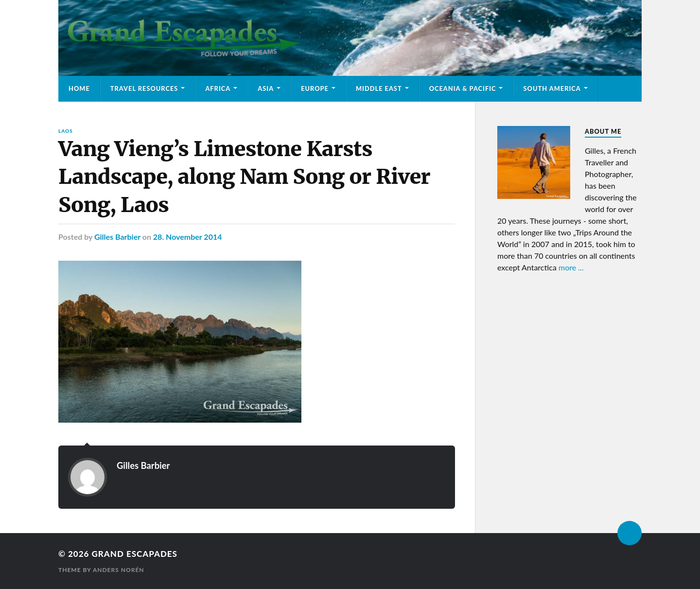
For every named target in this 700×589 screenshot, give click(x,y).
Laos (66, 131)
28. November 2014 (188, 237)
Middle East (379, 89)
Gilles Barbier (117, 237)
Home (79, 89)
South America (552, 89)
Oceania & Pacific (463, 89)
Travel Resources (144, 89)
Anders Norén (119, 570)
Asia (266, 89)
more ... (571, 267)
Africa (218, 89)
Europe (315, 89)
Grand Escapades (134, 554)
